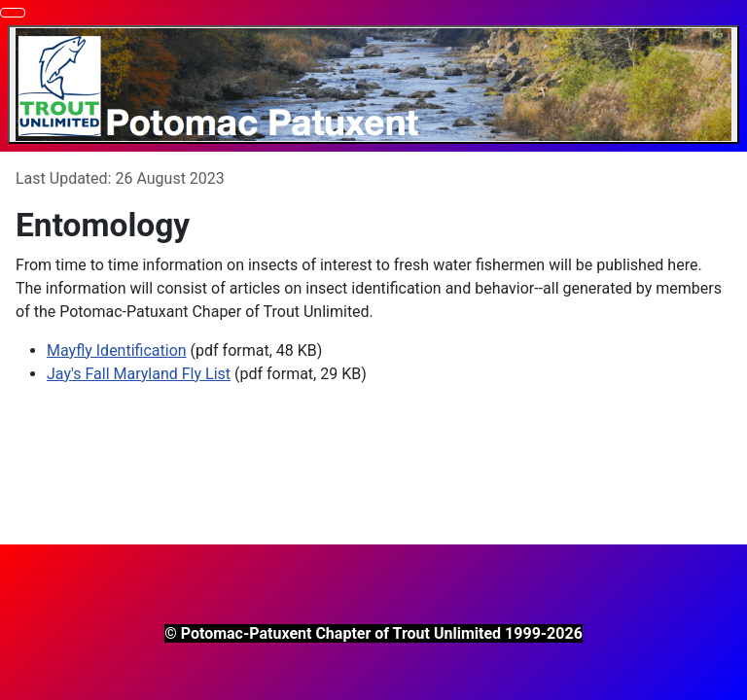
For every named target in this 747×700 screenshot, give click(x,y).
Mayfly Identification (117, 350)
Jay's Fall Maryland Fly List (139, 374)
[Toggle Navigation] (13, 13)
